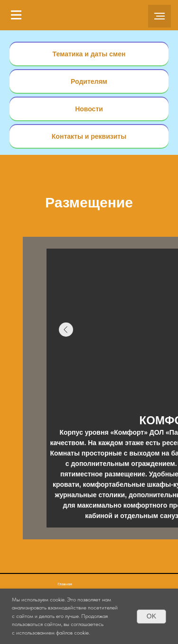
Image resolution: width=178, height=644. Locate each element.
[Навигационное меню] (16, 15)
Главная (65, 584)
